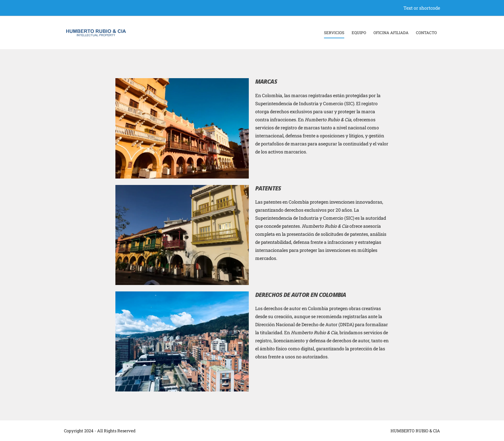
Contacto (426, 32)
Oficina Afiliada (391, 32)
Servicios (334, 32)
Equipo (359, 32)
